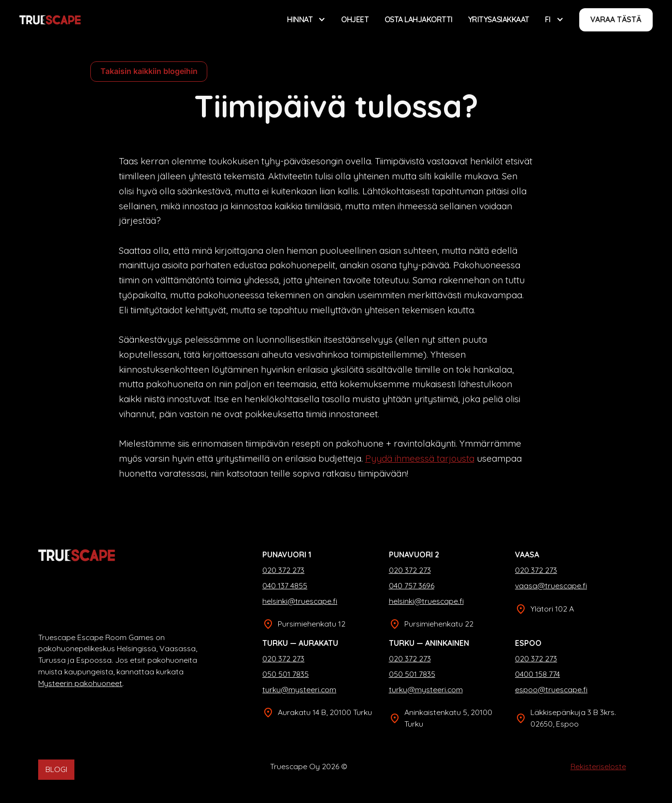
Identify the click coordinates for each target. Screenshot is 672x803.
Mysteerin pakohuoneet (80, 683)
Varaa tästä (616, 19)
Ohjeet (355, 19)
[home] (50, 20)
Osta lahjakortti (419, 19)
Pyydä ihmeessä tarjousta (420, 458)
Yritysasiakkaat (499, 19)
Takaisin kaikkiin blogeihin (149, 71)
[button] (306, 20)
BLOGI (56, 769)
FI (548, 19)
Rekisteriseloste (598, 766)
